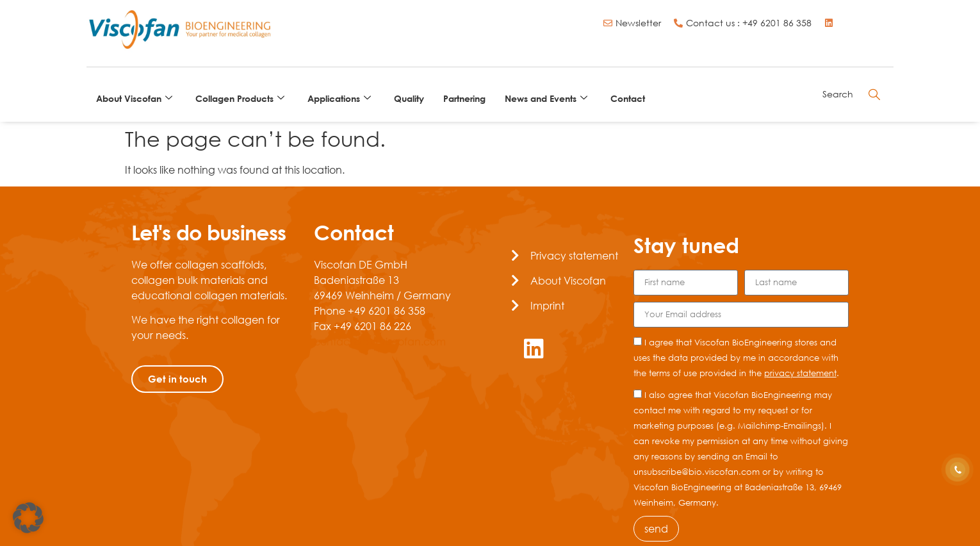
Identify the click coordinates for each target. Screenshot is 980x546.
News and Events (546, 98)
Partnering (464, 98)
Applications (339, 98)
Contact (628, 98)
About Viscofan (134, 98)
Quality (409, 98)
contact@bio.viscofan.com (380, 342)
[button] (28, 518)
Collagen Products (240, 98)
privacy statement (800, 373)
